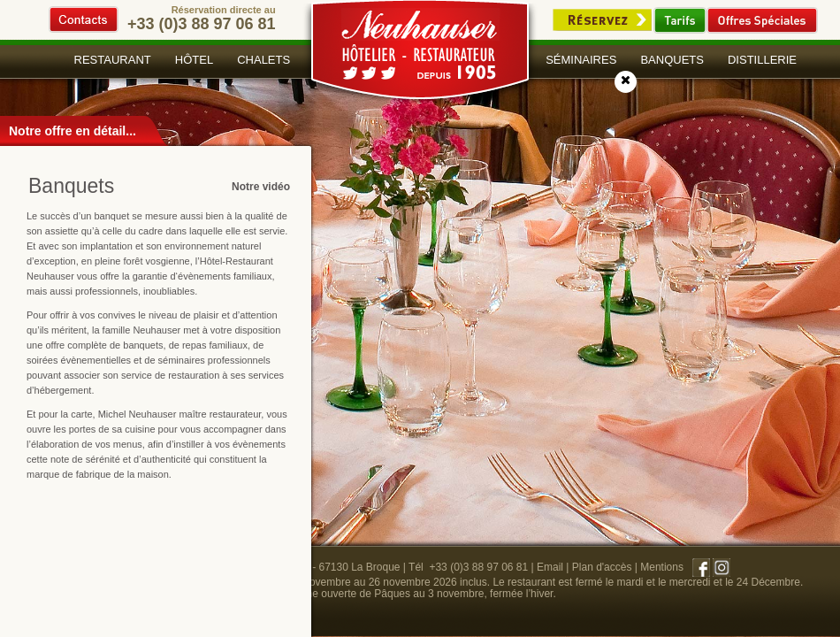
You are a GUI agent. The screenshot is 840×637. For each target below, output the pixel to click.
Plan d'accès (602, 567)
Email (550, 567)
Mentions (662, 567)
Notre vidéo (261, 187)
